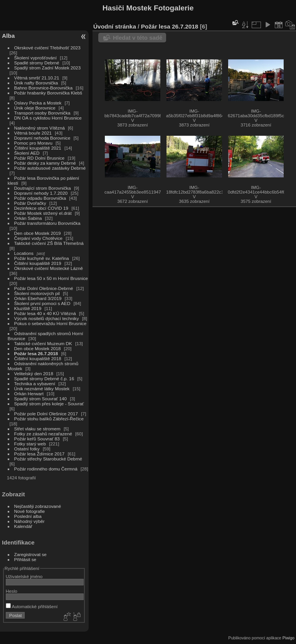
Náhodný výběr (29, 521)
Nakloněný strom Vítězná (40, 128)
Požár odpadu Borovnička (40, 198)
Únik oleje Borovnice (35, 108)
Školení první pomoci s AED (42, 303)
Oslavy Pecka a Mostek (38, 103)
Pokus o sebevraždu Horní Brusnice (50, 323)
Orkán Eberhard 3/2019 (38, 298)
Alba (8, 36)
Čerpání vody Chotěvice (39, 238)
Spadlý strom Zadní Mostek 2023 (48, 68)
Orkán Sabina (28, 218)
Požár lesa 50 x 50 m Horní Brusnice (51, 278)
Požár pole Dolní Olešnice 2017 (46, 414)
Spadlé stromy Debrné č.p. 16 (44, 378)
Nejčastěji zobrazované (38, 506)
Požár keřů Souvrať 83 (37, 439)
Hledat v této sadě (138, 38)
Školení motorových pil (37, 293)
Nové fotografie (30, 511)
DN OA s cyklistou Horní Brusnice (48, 118)
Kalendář (23, 526)
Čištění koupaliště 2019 (38, 263)
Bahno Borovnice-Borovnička (44, 88)
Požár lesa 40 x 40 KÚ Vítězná (45, 313)
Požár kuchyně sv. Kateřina (42, 258)
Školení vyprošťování (35, 58)
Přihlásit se (25, 559)
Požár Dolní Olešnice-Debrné (44, 288)
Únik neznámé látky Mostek (42, 389)
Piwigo (288, 638)
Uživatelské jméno (24, 576)
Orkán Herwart (29, 394)
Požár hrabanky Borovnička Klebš (48, 93)
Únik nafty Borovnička (36, 83)
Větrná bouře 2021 (33, 133)
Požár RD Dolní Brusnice (40, 158)
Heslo (12, 591)
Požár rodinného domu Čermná (46, 469)
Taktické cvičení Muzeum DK (43, 343)
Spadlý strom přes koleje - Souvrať (49, 404)
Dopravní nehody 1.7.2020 (41, 193)
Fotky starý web (30, 444)
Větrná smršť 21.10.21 (37, 78)
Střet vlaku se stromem (37, 429)
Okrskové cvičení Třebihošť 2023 (47, 48)
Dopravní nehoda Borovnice (42, 138)
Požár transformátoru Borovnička (47, 223)
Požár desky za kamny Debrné (45, 163)
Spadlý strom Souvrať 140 (41, 399)
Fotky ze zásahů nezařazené (43, 434)
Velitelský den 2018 (34, 373)
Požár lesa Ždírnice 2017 (40, 454)
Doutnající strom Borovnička (43, 188)
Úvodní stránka (115, 26)
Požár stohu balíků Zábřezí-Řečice (49, 419)
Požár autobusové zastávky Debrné (50, 168)
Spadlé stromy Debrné (37, 63)
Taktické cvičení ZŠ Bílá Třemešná (49, 243)
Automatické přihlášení (32, 606)
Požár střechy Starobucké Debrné (48, 459)
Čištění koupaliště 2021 (38, 148)
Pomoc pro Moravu (33, 143)
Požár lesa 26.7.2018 (36, 353)
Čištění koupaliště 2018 (38, 358)
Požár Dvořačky (31, 203)
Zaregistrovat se (30, 554)
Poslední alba (28, 516)
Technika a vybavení (35, 384)
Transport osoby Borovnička (42, 113)
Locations (24, 253)
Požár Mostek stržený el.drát (43, 213)
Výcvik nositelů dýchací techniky (47, 318)
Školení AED (28, 153)
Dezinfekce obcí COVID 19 (41, 208)
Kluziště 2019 (28, 308)
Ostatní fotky (27, 449)
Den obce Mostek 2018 (38, 348)
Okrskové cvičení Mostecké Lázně (49, 268)
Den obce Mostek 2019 (38, 233)
